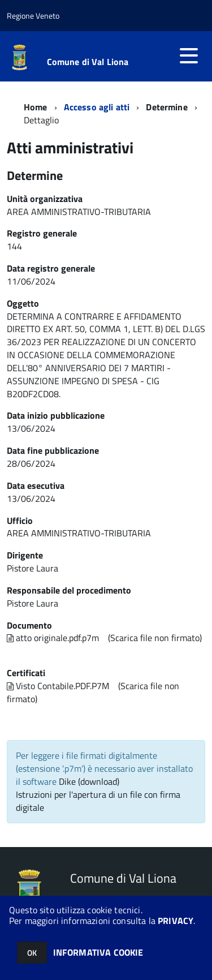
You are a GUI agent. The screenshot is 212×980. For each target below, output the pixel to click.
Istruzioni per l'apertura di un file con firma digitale (98, 801)
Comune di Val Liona (88, 62)
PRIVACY (176, 921)
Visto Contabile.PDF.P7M (58, 686)
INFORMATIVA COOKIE (98, 952)
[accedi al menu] (189, 55)
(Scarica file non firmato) (155, 638)
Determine (166, 107)
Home (36, 107)
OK (32, 953)
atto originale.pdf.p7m (53, 638)
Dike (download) (89, 781)
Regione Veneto (33, 16)
